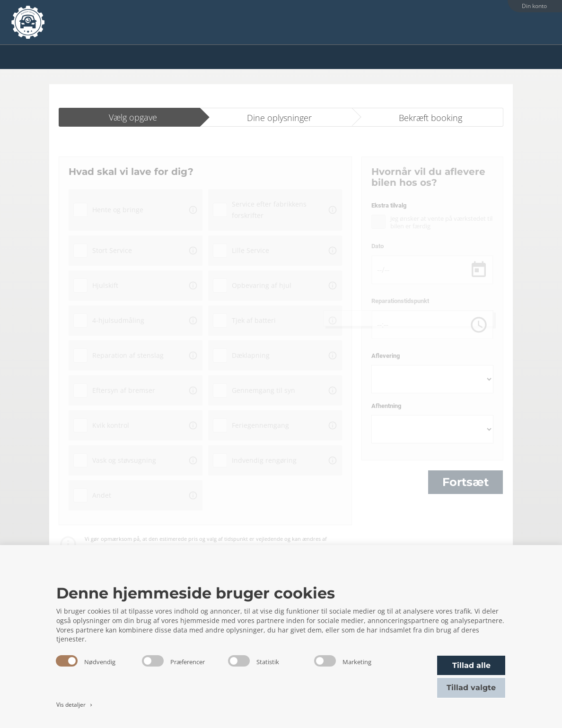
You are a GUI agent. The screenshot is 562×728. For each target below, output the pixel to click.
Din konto (534, 6)
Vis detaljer (75, 705)
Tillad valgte (471, 688)
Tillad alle (471, 665)
